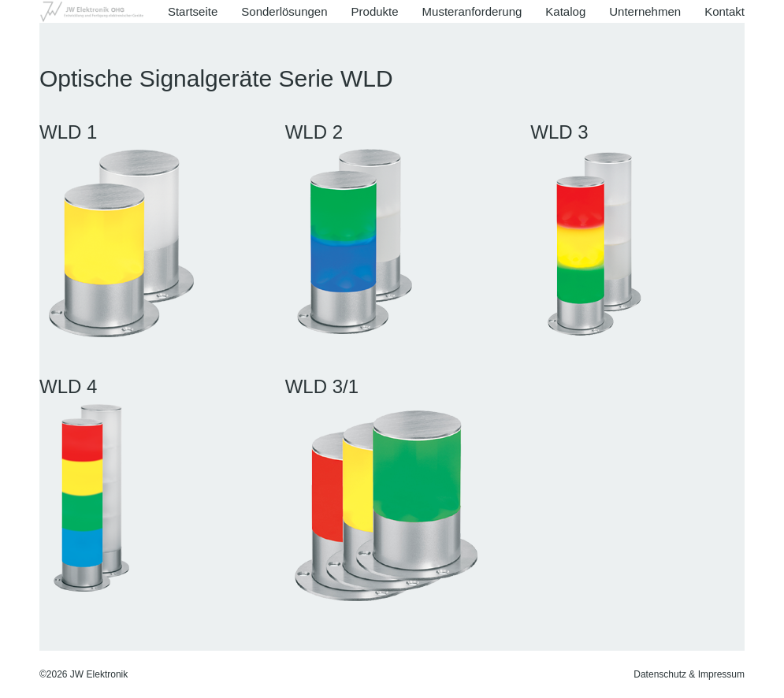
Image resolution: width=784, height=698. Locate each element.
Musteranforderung (472, 11)
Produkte (375, 11)
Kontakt (725, 11)
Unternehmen (645, 11)
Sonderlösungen (284, 11)
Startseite (193, 11)
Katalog (565, 11)
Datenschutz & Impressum (689, 674)
